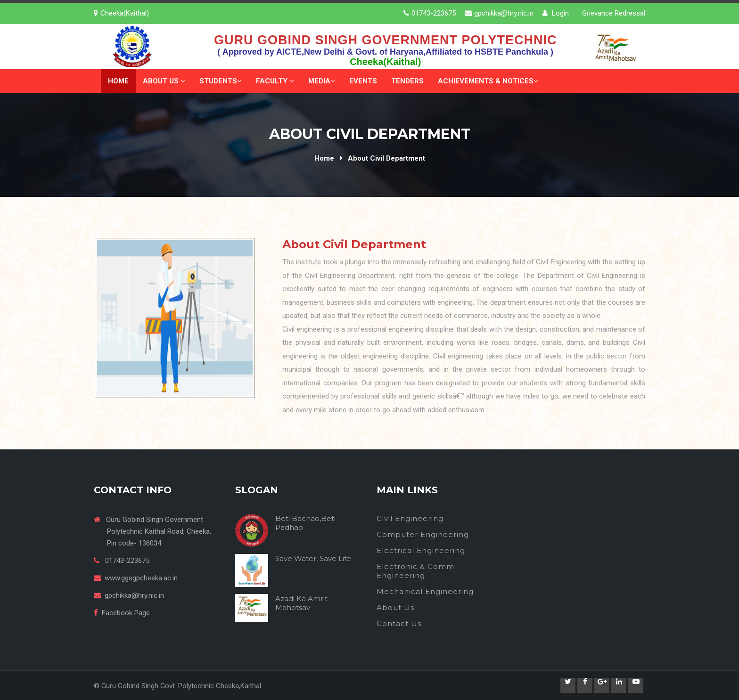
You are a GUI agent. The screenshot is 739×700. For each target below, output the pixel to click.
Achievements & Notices (488, 81)
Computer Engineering (423, 534)
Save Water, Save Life (313, 558)
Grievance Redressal (614, 13)
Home (118, 81)
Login (556, 13)
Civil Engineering (410, 518)
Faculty (275, 81)
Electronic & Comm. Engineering (416, 571)
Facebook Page (126, 613)
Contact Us (399, 623)
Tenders (407, 81)
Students (221, 81)
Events (363, 81)
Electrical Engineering (421, 550)
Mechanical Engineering (425, 591)
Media (322, 81)
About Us (164, 81)
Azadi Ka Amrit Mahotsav (301, 603)
